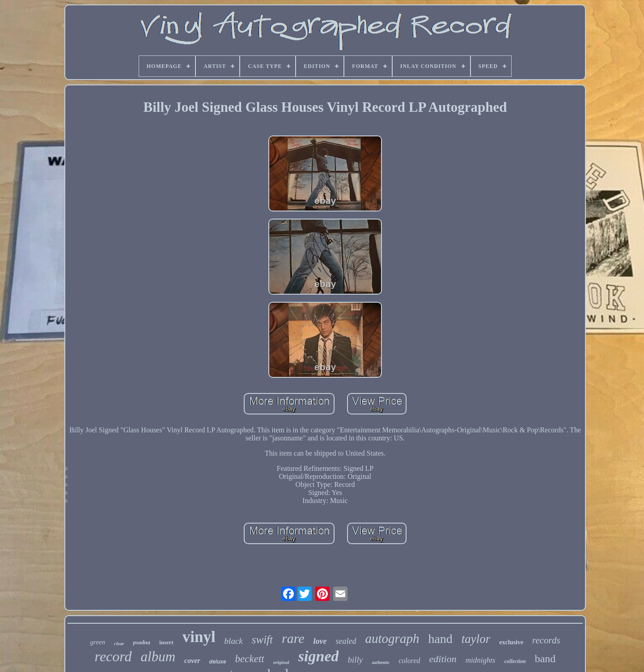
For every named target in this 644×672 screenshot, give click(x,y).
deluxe (218, 662)
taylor (476, 639)
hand (440, 639)
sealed (346, 641)
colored (409, 661)
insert (166, 642)
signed (319, 656)
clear (119, 643)
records (546, 640)
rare (293, 638)
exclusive (511, 642)
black (234, 641)
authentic (381, 662)
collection (515, 661)
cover (192, 661)
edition (443, 659)
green (97, 642)
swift (262, 640)
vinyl (199, 637)
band (545, 659)
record (113, 656)
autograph (392, 638)
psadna (142, 642)
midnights (481, 660)
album (158, 657)
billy (355, 660)
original (281, 662)
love (320, 641)
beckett (250, 659)
